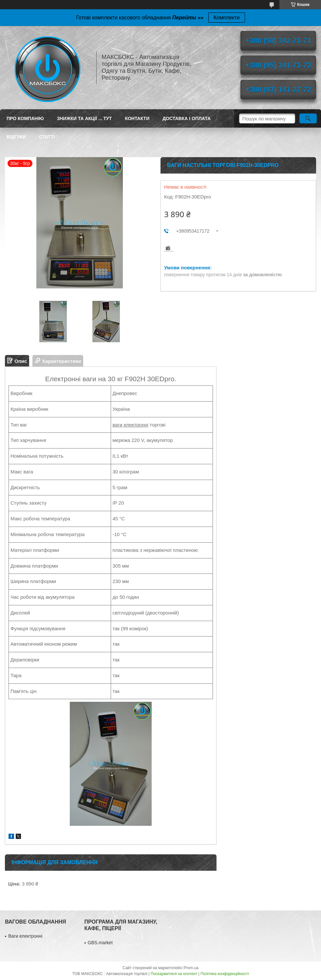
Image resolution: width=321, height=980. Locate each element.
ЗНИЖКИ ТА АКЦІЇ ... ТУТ (85, 118)
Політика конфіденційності (225, 974)
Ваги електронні (25, 936)
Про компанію (25, 118)
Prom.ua (191, 968)
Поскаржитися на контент (174, 974)
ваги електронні (131, 425)
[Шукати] (308, 118)
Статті (47, 137)
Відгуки (16, 137)
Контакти (137, 118)
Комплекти (227, 18)
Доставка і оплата (187, 118)
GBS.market (100, 943)
